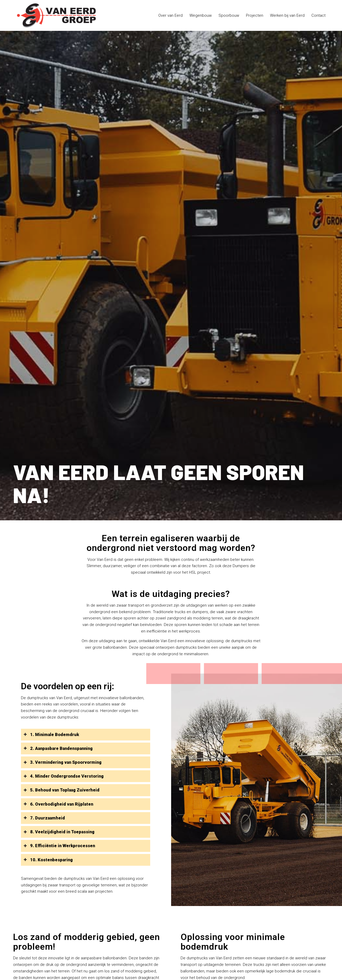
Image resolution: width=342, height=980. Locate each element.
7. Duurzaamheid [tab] (44, 818)
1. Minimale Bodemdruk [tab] (51, 735)
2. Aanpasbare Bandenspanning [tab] (58, 748)
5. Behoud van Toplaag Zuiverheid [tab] (61, 790)
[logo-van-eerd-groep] (56, 15)
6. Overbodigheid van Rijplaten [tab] (58, 804)
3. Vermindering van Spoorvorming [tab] (63, 762)
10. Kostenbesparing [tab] (48, 860)
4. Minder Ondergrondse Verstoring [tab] (64, 776)
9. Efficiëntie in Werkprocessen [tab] (59, 846)
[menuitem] (170, 15)
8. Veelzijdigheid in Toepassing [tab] (59, 832)
